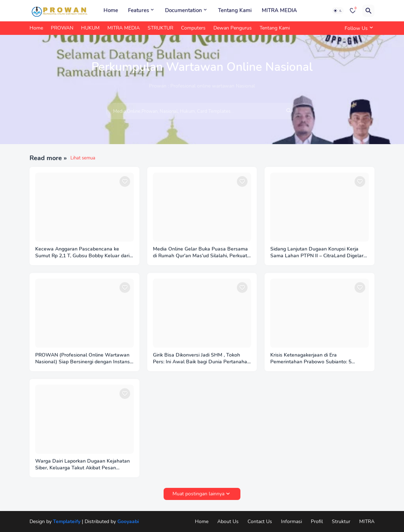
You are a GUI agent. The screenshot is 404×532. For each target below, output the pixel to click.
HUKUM (90, 28)
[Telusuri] (368, 11)
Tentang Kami (235, 10)
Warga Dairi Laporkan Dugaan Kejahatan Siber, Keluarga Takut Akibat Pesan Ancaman (83, 465)
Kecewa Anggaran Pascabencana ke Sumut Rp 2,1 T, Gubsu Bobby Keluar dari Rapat (82, 253)
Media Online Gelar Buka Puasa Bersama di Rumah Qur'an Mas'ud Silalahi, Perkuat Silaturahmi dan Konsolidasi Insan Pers (200, 253)
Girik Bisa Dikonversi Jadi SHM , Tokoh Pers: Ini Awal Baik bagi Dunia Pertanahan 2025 (201, 359)
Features (139, 10)
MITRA (367, 522)
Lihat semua (83, 158)
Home (111, 10)
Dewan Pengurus (233, 28)
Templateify (67, 522)
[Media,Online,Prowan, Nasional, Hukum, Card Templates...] (202, 111)
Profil (317, 522)
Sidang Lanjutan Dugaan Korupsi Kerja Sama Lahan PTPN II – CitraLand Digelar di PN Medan (317, 253)
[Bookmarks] (353, 11)
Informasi (291, 522)
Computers (193, 28)
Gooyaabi (128, 522)
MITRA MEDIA (279, 10)
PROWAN (62, 28)
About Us (228, 522)
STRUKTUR (160, 28)
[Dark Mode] (338, 11)
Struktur (341, 522)
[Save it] (125, 181)
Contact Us (260, 522)
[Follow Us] (358, 28)
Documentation (184, 10)
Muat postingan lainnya (198, 494)
